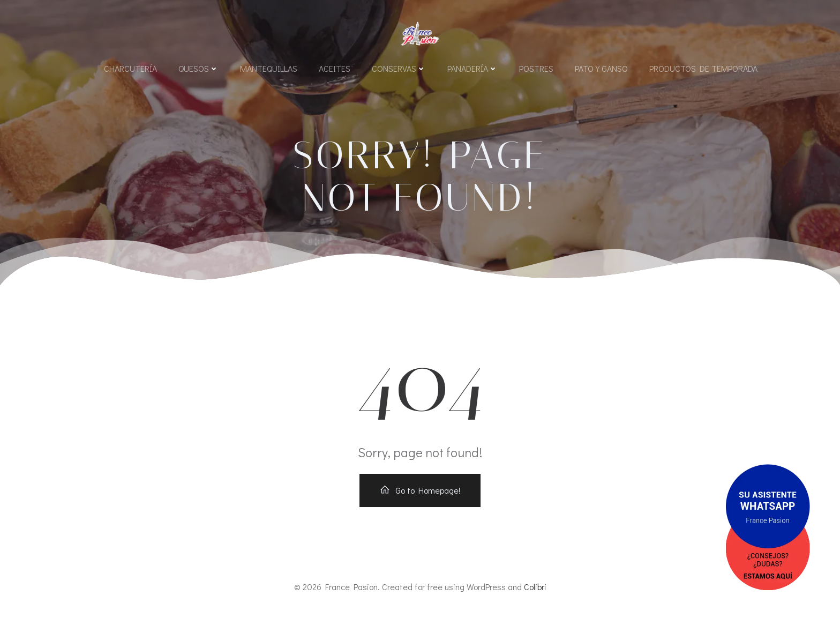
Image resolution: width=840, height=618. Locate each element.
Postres (536, 68)
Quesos (198, 68)
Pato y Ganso (601, 68)
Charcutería (130, 68)
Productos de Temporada (703, 68)
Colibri (535, 587)
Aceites (335, 68)
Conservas (399, 68)
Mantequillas (269, 68)
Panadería (472, 68)
